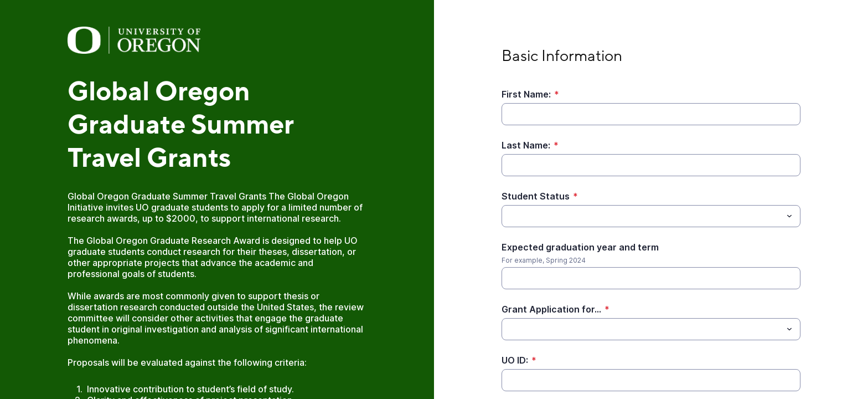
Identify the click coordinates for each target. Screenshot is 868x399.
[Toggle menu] (789, 216)
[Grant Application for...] (642, 329)
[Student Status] (642, 216)
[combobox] (651, 216)
